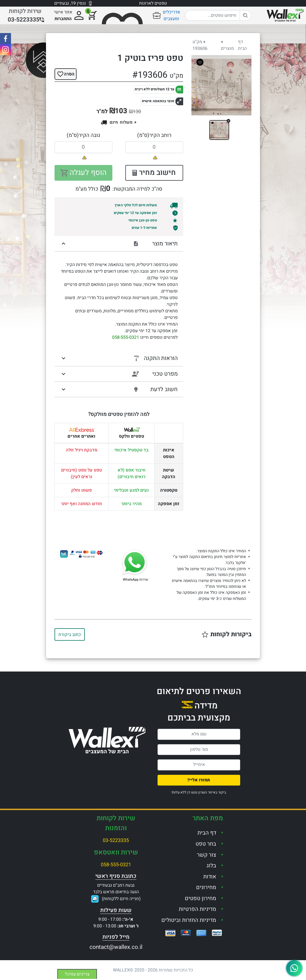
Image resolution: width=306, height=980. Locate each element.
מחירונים (206, 887)
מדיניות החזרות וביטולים (189, 920)
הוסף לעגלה (83, 173)
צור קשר (207, 855)
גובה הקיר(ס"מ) (83, 135)
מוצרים (227, 48)
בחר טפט (206, 844)
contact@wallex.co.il (116, 947)
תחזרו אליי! (199, 780)
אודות (210, 877)
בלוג (211, 866)
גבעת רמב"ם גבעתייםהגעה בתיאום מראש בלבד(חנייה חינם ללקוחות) (117, 892)
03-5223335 (116, 840)
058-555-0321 (126, 337)
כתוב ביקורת (70, 635)
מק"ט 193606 (200, 45)
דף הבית (242, 45)
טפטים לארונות (153, 3)
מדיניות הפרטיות (197, 909)
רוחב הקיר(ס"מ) (154, 135)
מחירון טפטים (201, 898)
